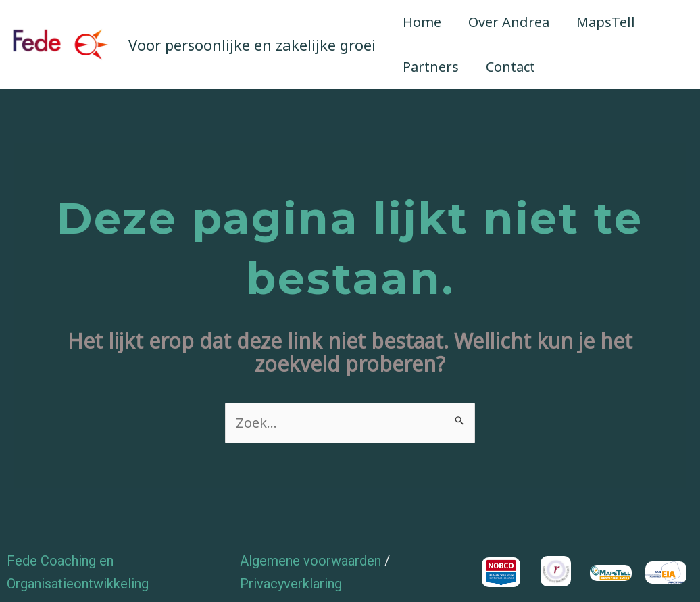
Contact (510, 67)
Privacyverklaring (291, 584)
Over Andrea (509, 22)
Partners (431, 67)
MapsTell (606, 22)
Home (422, 22)
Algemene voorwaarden (310, 561)
